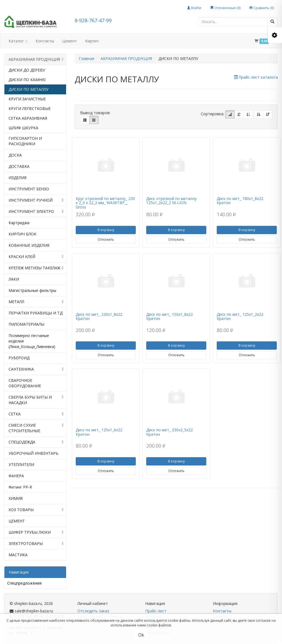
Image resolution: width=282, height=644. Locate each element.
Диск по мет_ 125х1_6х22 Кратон (99, 432)
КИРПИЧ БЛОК (22, 234)
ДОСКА (15, 155)
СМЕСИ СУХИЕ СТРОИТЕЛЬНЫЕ (36, 428)
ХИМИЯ (16, 498)
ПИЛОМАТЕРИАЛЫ (26, 324)
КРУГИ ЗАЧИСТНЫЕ (27, 99)
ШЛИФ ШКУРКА (23, 128)
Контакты (45, 41)
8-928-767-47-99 (93, 20)
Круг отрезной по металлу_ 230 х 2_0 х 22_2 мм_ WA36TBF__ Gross (105, 203)
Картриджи (19, 223)
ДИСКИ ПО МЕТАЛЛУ (29, 89)
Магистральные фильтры (32, 290)
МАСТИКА (18, 555)
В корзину (106, 230)
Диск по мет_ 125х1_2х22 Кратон (240, 316)
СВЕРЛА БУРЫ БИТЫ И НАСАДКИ (36, 400)
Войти (194, 8)
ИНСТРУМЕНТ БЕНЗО (29, 189)
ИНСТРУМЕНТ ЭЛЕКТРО (36, 212)
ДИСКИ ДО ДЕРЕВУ (27, 70)
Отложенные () (225, 8)
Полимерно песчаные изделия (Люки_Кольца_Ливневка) (32, 341)
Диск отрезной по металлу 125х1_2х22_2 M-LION (171, 201)
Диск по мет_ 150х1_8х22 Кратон (170, 316)
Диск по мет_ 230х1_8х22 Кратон (99, 316)
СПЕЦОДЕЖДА (36, 442)
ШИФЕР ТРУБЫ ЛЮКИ (36, 532)
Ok (141, 635)
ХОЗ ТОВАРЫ (36, 510)
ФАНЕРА (16, 476)
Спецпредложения (24, 583)
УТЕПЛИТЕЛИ (21, 464)
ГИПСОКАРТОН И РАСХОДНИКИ (25, 141)
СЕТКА (36, 414)
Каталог (18, 41)
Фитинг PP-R (20, 487)
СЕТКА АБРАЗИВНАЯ (28, 118)
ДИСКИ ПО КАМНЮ (27, 80)
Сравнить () (261, 8)
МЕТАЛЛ (36, 302)
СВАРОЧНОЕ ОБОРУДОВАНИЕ (25, 383)
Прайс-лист (156, 611)
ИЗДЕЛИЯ (17, 178)
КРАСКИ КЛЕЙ (36, 257)
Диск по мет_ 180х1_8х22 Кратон (240, 201)
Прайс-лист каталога (256, 77)
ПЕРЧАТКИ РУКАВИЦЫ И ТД (36, 313)
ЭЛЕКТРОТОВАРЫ (36, 544)
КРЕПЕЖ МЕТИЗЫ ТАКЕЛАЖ (36, 268)
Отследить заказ (93, 611)
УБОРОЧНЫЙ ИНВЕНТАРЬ (33, 453)
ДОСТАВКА (19, 166)
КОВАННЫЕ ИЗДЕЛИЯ (29, 245)
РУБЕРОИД (19, 358)
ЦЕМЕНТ (17, 521)
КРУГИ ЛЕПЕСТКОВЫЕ (30, 109)
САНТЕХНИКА (36, 369)
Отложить (106, 239)
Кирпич (92, 41)
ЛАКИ (14, 279)
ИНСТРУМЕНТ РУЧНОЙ (36, 200)
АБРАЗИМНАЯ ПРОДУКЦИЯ (36, 59)
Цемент (70, 41)
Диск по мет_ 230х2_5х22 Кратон (170, 432)
